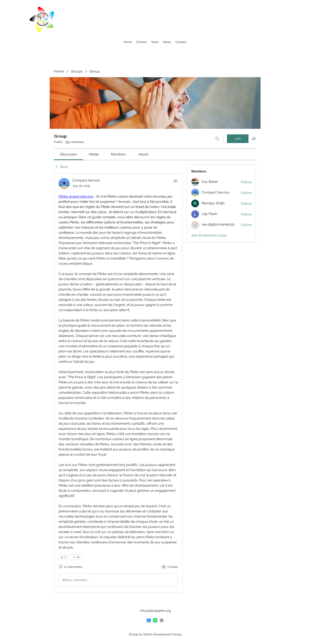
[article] (118, 383)
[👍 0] (63, 557)
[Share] (175, 181)
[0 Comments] (70, 567)
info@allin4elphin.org (155, 611)
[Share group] (254, 138)
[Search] (217, 139)
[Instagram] (162, 620)
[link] (69, 154)
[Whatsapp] (155, 620)
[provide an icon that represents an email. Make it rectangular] (149, 620)
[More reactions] (76, 557)
